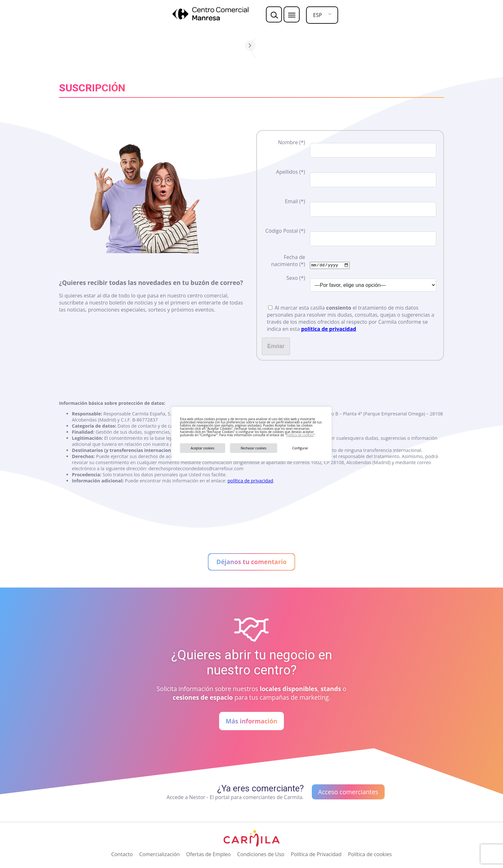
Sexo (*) (296, 278)
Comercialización (159, 854)
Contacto (122, 854)
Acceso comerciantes (348, 792)
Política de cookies (300, 435)
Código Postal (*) (285, 231)
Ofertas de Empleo (208, 854)
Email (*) (295, 201)
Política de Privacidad (316, 854)
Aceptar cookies (203, 448)
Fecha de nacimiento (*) (288, 261)
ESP (317, 15)
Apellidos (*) (291, 172)
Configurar (300, 448)
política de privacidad (329, 329)
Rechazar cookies (253, 448)
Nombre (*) (292, 142)
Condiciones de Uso (261, 854)
